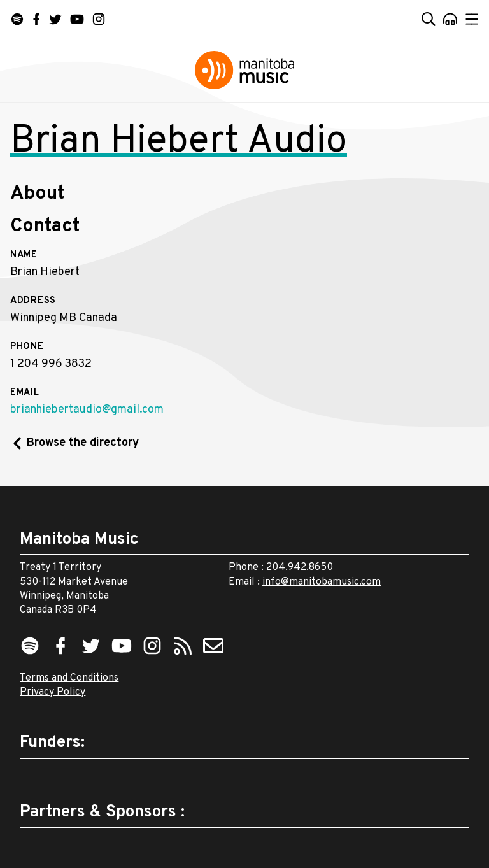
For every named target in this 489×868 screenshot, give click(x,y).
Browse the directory (83, 443)
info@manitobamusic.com (322, 582)
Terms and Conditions (69, 678)
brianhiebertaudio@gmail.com (87, 410)
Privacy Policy (53, 692)
